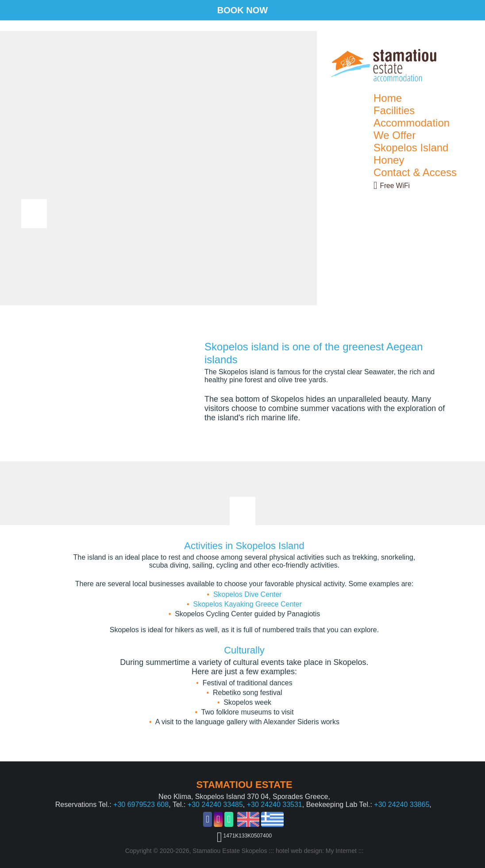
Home (388, 98)
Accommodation (412, 123)
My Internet (341, 851)
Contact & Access (415, 172)
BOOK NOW (242, 10)
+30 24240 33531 (275, 805)
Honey (389, 160)
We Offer (395, 135)
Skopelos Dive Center (248, 594)
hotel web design (299, 851)
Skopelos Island (411, 148)
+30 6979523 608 (141, 805)
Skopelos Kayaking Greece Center (248, 604)
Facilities (394, 110)
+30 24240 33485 (215, 805)
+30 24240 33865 (402, 805)
